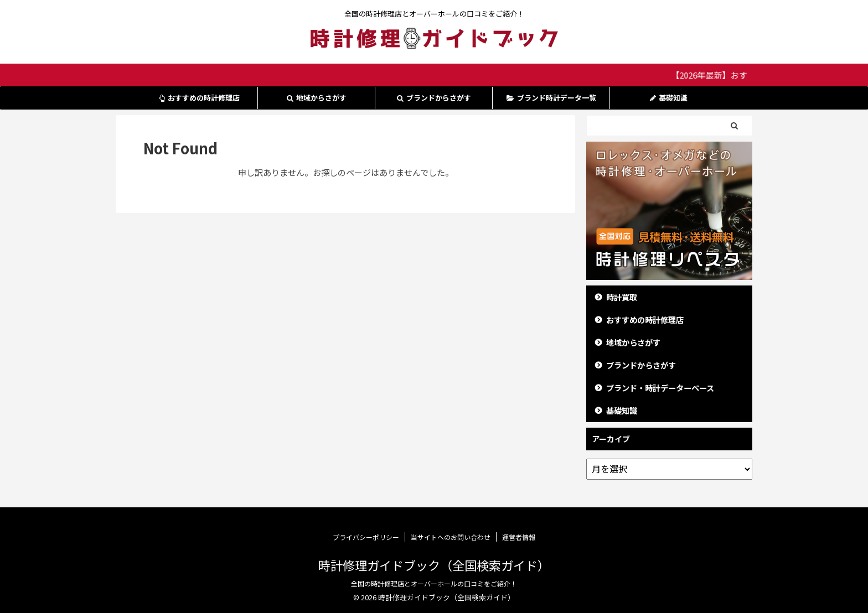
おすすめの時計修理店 (199, 98)
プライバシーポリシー (366, 537)
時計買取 (622, 297)
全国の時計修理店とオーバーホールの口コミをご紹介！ (434, 583)
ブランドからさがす (434, 98)
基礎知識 (669, 98)
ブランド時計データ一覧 (551, 98)
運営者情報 (519, 537)
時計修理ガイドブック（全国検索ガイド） (434, 565)
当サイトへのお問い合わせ (451, 537)
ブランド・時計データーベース (660, 388)
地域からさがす (317, 98)
